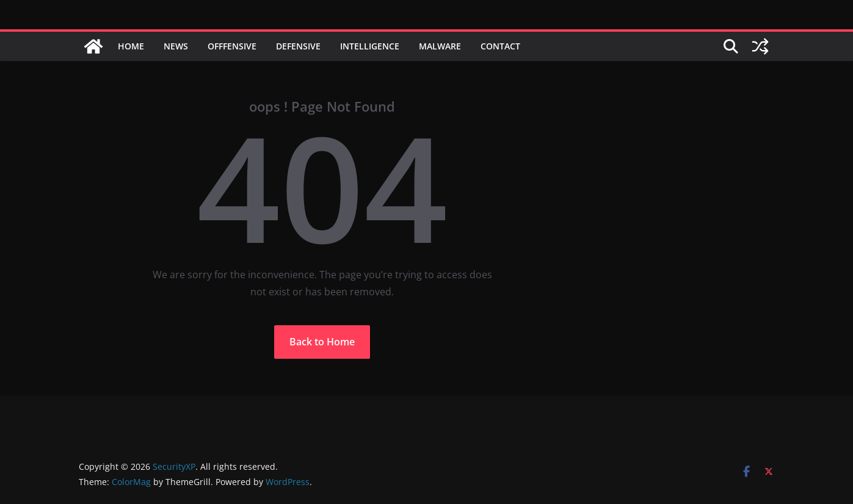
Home (131, 46)
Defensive (298, 46)
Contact (500, 46)
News (176, 46)
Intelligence (370, 46)
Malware (440, 46)
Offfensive (232, 46)
